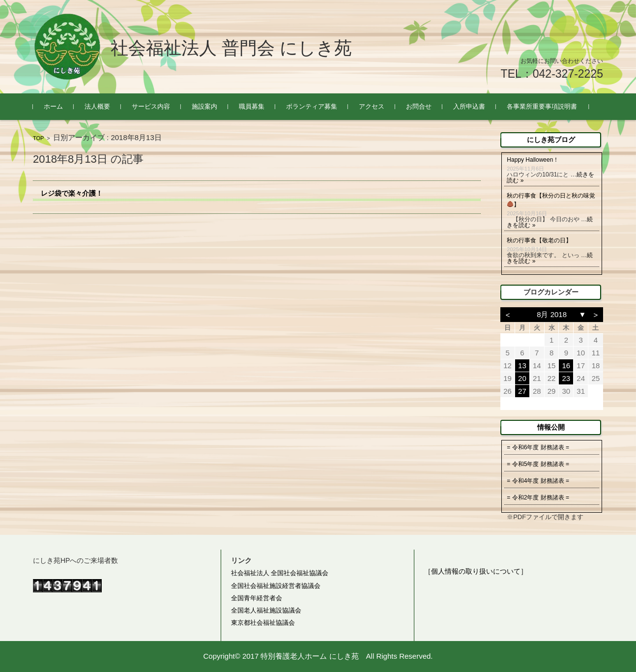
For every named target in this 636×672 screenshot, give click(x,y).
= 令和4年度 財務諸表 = (538, 481)
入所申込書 (469, 106)
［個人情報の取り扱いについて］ (476, 571)
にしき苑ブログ (551, 140)
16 (566, 365)
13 (522, 365)
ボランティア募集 (312, 106)
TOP (38, 138)
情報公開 (551, 427)
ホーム (53, 106)
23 (566, 378)
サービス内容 (151, 106)
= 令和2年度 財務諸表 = (538, 497)
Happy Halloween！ (533, 160)
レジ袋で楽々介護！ (72, 193)
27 (522, 391)
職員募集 (252, 106)
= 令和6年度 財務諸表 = (538, 447)
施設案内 (204, 106)
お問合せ (419, 106)
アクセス (372, 106)
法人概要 (97, 106)
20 (522, 378)
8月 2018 (552, 314)
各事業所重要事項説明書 (542, 106)
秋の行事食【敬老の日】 (539, 240)
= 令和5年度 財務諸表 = (538, 464)
